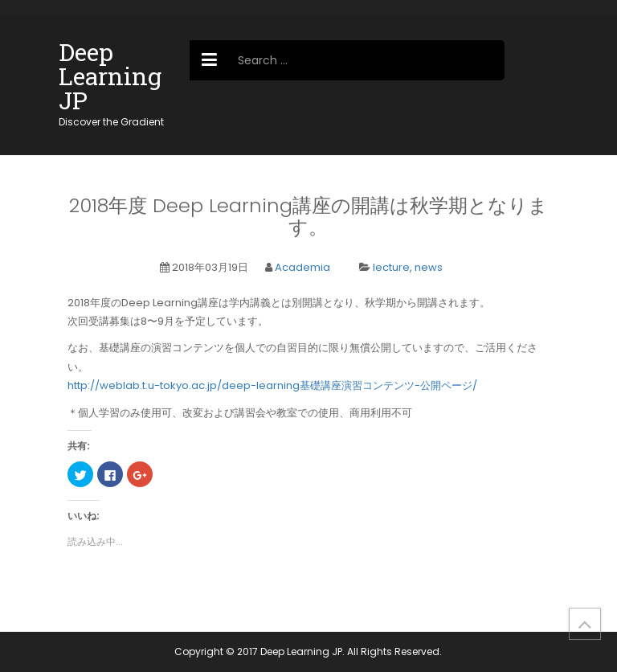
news (429, 267)
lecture (391, 267)
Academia (302, 267)
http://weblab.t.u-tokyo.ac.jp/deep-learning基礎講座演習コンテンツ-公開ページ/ (272, 385)
